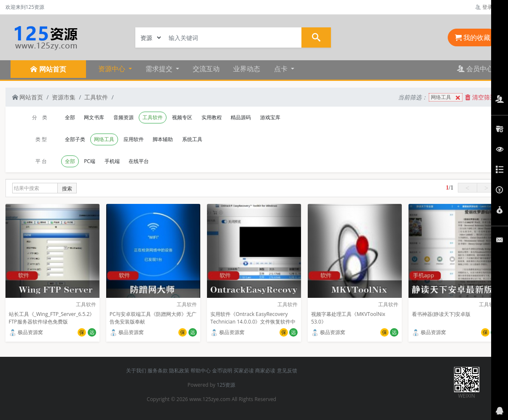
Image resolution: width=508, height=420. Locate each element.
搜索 (67, 189)
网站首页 (28, 97)
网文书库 (94, 117)
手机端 (112, 161)
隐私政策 (179, 371)
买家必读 (244, 371)
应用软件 (134, 139)
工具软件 (96, 97)
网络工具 (446, 98)
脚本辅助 (163, 139)
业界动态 (247, 69)
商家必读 (265, 371)
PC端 (90, 161)
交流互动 (206, 69)
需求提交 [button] (160, 69)
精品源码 (241, 117)
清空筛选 (481, 97)
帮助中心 (201, 371)
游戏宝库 (270, 117)
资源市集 (64, 97)
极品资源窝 (26, 332)
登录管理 (489, 7)
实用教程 (212, 117)
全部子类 (75, 139)
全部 (70, 117)
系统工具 (192, 139)
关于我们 (136, 371)
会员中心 (475, 69)
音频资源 (124, 117)
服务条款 (158, 371)
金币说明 (222, 371)
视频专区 (182, 117)
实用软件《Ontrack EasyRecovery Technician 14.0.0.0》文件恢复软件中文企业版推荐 (253, 322)
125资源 (226, 385)
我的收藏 (473, 37)
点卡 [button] (282, 69)
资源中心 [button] (113, 69)
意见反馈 (287, 371)
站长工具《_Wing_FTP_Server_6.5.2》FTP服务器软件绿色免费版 (52, 318)
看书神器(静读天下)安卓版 (441, 314)
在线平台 (139, 161)
